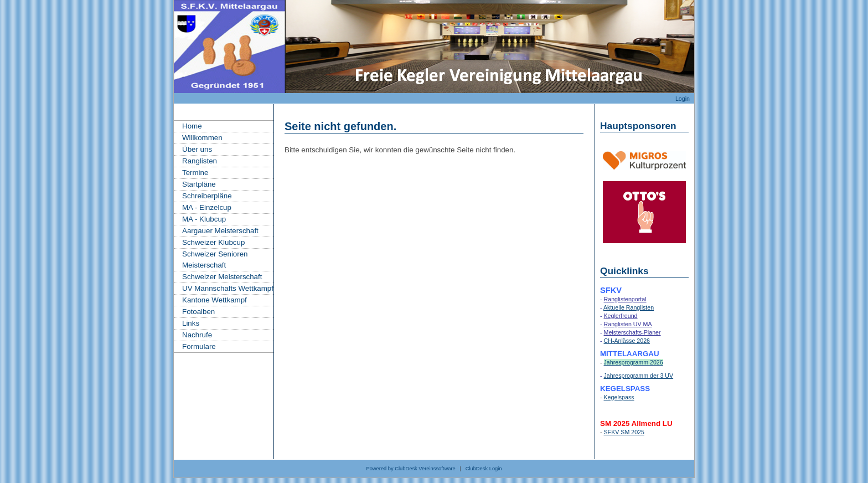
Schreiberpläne (207, 196)
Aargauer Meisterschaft (220, 231)
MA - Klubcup (204, 219)
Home (192, 126)
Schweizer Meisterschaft (222, 277)
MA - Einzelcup (207, 207)
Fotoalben (198, 312)
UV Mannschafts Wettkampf (228, 288)
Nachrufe (197, 335)
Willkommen (202, 138)
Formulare (199, 346)
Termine (195, 173)
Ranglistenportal (625, 299)
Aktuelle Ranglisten (629, 307)
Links (191, 323)
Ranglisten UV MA (628, 324)
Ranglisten (200, 161)
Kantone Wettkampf (215, 300)
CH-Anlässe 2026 (627, 341)
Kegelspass (619, 397)
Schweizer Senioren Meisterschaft (215, 260)
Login (683, 99)
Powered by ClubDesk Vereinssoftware (410, 469)
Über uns (197, 149)
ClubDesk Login (484, 469)
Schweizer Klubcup (213, 242)
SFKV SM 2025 (624, 432)
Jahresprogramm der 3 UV (639, 376)
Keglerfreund (621, 316)
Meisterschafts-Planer (632, 332)
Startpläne (199, 184)
